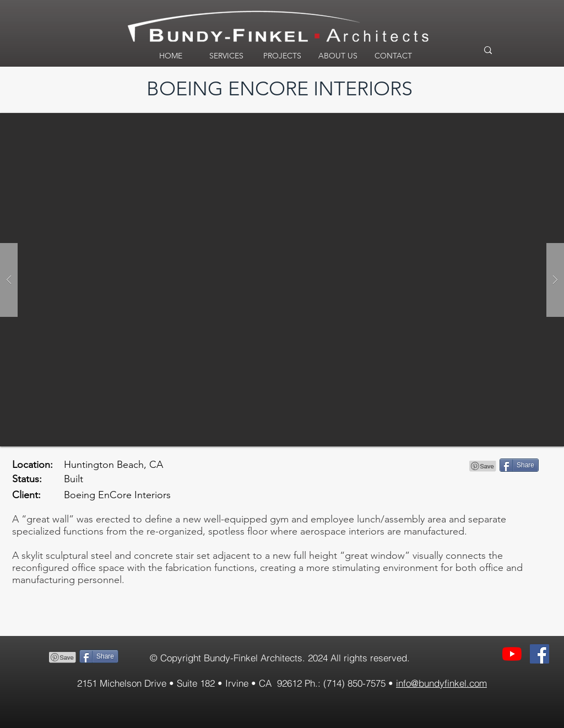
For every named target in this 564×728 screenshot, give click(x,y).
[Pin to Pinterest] (483, 466)
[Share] (519, 465)
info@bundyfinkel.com (441, 683)
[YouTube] (512, 654)
